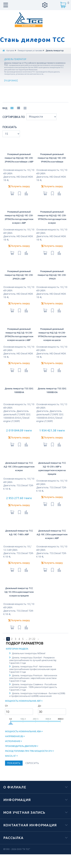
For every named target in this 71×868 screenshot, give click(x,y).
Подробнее (11, 81)
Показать (10, 134)
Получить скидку (19, 193)
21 (30, 646)
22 (34, 646)
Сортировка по (14, 124)
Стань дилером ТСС (32, 40)
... (27, 646)
